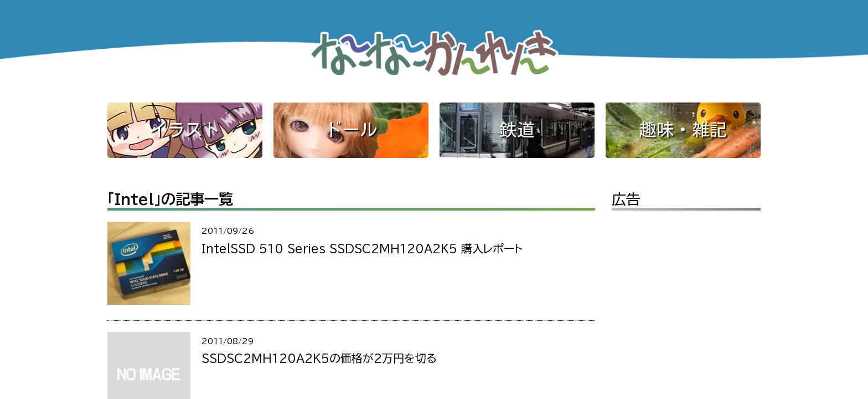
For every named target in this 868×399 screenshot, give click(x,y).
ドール (351, 130)
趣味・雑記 (683, 130)
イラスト (185, 130)
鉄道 (517, 130)
